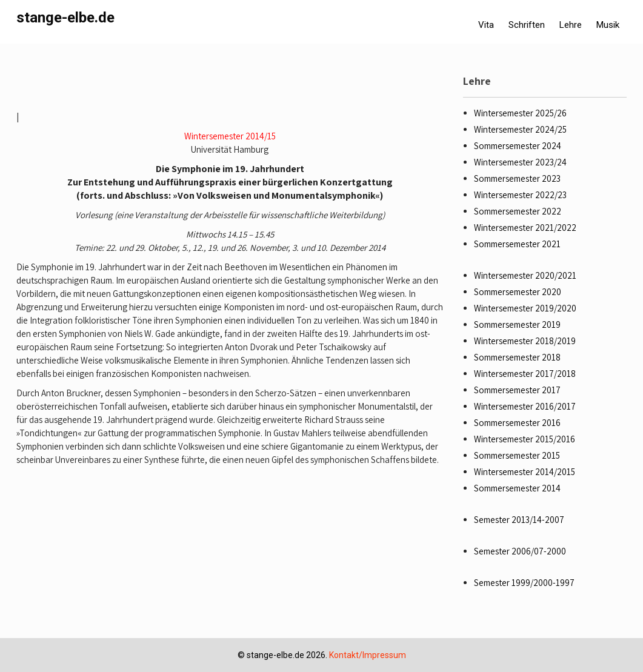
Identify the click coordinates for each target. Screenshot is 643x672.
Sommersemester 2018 (517, 357)
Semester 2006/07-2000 (520, 551)
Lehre (571, 25)
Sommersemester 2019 (517, 324)
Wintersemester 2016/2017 (525, 406)
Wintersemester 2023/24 (520, 162)
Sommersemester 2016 (517, 423)
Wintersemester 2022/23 (520, 195)
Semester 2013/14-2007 (519, 520)
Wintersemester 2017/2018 (525, 374)
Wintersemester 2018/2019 (525, 341)
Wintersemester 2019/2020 (525, 308)
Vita (486, 25)
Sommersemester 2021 (517, 244)
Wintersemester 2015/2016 (525, 439)
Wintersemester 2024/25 (520, 129)
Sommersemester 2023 (517, 178)
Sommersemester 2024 (518, 146)
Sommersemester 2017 (517, 390)
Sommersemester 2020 (518, 292)
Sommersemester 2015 (517, 455)
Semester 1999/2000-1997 (524, 583)
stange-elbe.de (65, 18)
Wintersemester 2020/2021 (525, 275)
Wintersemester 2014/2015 (525, 472)
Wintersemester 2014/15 (230, 136)
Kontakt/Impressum (368, 655)
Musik (608, 25)
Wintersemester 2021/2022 (525, 228)
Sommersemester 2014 (517, 488)
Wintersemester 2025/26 (520, 113)
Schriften (527, 25)
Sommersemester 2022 (518, 211)
